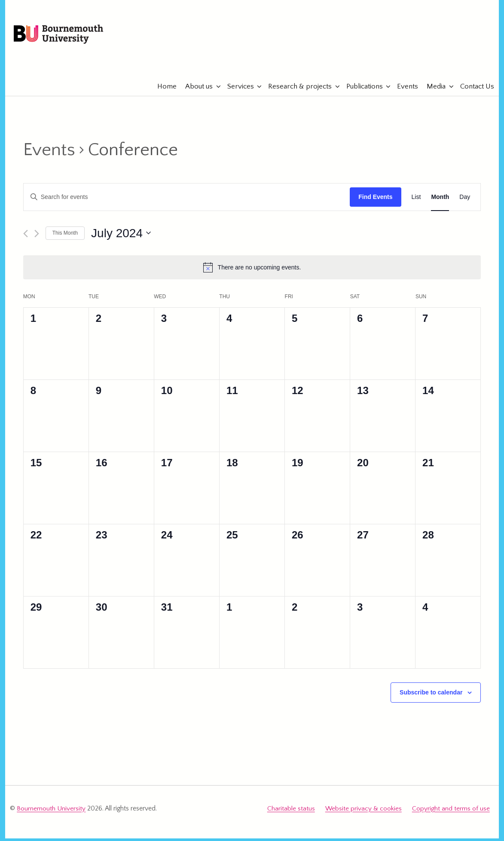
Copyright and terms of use (451, 812)
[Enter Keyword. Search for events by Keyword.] (187, 201)
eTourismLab (434, 64)
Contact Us (473, 90)
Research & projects (296, 90)
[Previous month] (26, 237)
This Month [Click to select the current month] (65, 237)
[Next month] (37, 237)
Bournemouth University (68, 37)
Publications (361, 90)
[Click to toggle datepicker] (121, 237)
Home (163, 90)
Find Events (375, 201)
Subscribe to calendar (431, 696)
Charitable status (292, 812)
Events (404, 90)
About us (195, 90)
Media (433, 90)
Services (237, 90)
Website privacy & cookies (364, 812)
